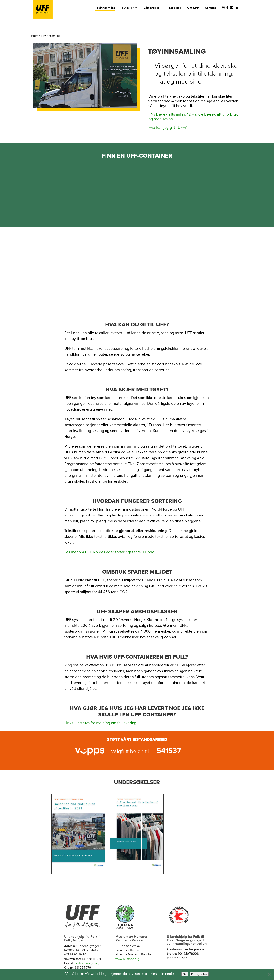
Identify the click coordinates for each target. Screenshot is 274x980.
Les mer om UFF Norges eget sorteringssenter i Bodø (109, 552)
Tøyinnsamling (105, 8)
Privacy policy (199, 974)
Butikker (127, 8)
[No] (269, 974)
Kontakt (210, 8)
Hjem (35, 36)
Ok (185, 974)
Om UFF (193, 8)
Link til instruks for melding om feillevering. (101, 723)
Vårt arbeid (151, 8)
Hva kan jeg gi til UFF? (168, 128)
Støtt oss (175, 8)
